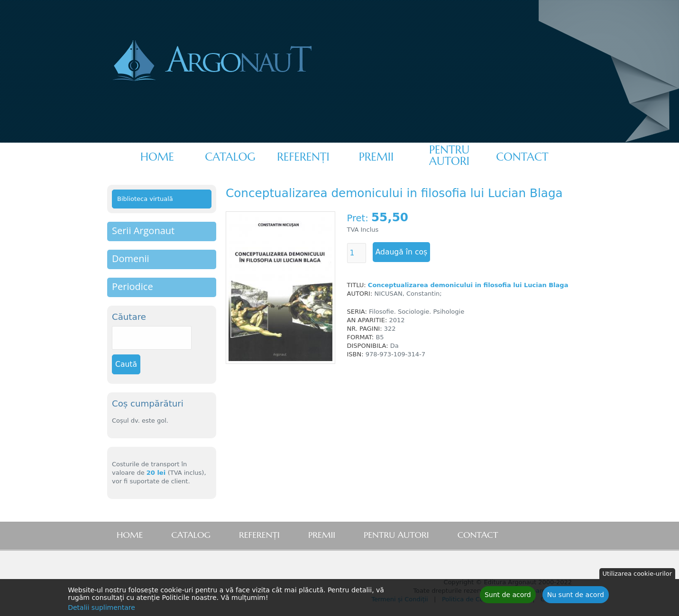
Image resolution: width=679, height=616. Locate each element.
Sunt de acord (508, 597)
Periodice (133, 286)
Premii (376, 157)
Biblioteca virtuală (145, 199)
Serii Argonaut (143, 231)
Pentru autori (449, 155)
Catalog (230, 157)
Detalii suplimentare (101, 609)
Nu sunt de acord (576, 597)
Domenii (131, 258)
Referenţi (303, 157)
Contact (522, 157)
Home (157, 157)
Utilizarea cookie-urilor (637, 575)
